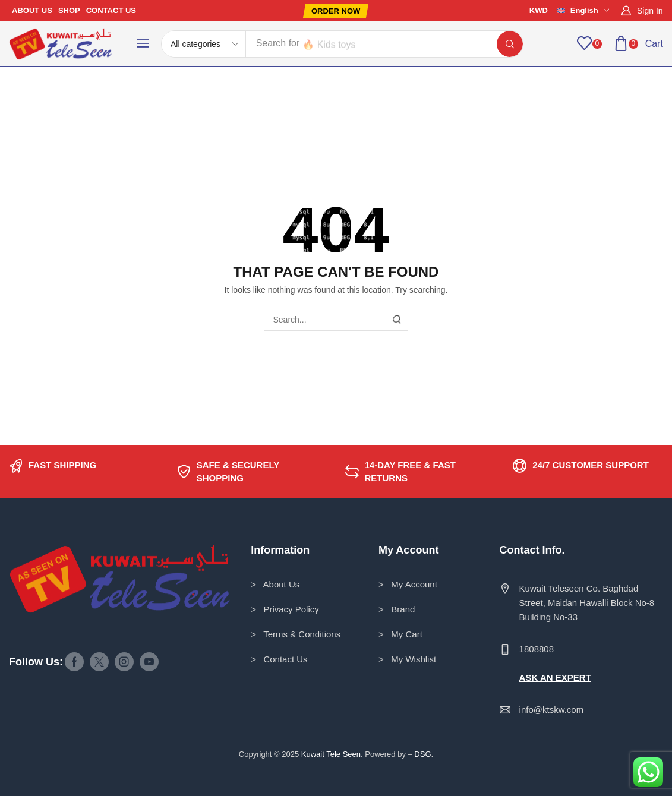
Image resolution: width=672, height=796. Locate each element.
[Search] (510, 44)
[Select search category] (204, 44)
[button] (336, 11)
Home (69, 90)
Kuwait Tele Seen (331, 754)
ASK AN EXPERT (555, 677)
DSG (422, 754)
